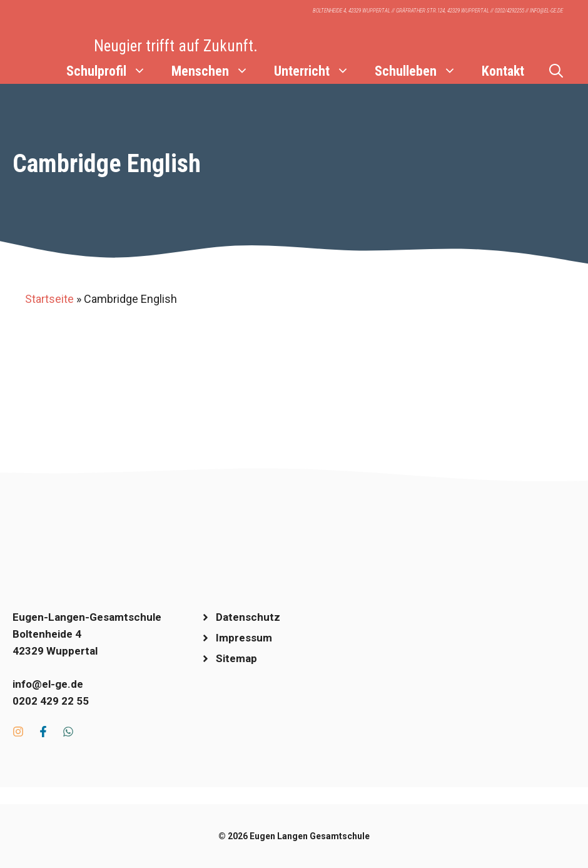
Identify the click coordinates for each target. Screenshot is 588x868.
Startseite (49, 299)
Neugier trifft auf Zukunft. (176, 46)
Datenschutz (248, 617)
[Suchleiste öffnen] (556, 71)
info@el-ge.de (48, 684)
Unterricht (318, 71)
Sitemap (236, 658)
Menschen (216, 71)
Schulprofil (113, 71)
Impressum (244, 638)
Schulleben (422, 71)
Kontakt (503, 71)
